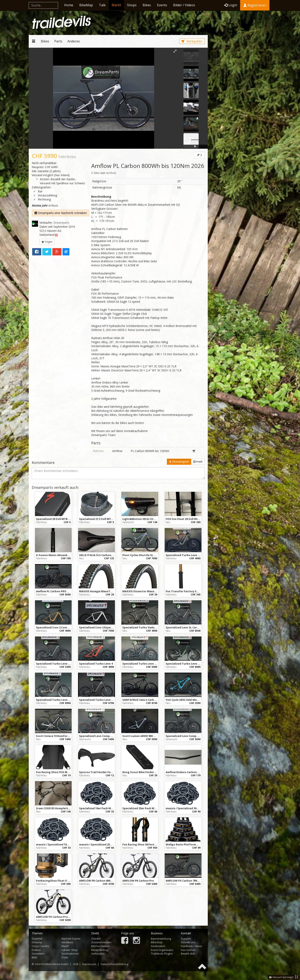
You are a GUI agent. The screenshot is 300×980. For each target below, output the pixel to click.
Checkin (96, 939)
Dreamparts (61, 223)
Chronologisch (179, 462)
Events (162, 5)
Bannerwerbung (161, 939)
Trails (65, 957)
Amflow (111, 173)
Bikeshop (157, 942)
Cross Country (40, 946)
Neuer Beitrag (100, 950)
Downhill (37, 939)
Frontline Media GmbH (55, 964)
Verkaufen (192, 41)
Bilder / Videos (184, 5)
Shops (132, 5)
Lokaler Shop (70, 950)
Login (231, 5)
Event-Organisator (162, 950)
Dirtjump (37, 942)
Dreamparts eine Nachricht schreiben (61, 213)
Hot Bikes (67, 942)
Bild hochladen (100, 946)
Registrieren (255, 5)
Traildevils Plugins (162, 954)
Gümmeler (38, 954)
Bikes (147, 5)
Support (186, 939)
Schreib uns (188, 942)
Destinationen (70, 954)
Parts (58, 41)
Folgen (47, 242)
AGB (76, 964)
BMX (34, 957)
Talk (102, 5)
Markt (116, 5)
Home (69, 5)
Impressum (89, 964)
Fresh (198, 462)
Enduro (36, 950)
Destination (158, 946)
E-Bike (95, 173)
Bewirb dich (188, 954)
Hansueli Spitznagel (281, 977)
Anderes (74, 41)
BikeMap (86, 5)
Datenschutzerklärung (114, 964)
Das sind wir (188, 950)
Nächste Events (71, 939)
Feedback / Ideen (191, 946)
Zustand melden (101, 942)
